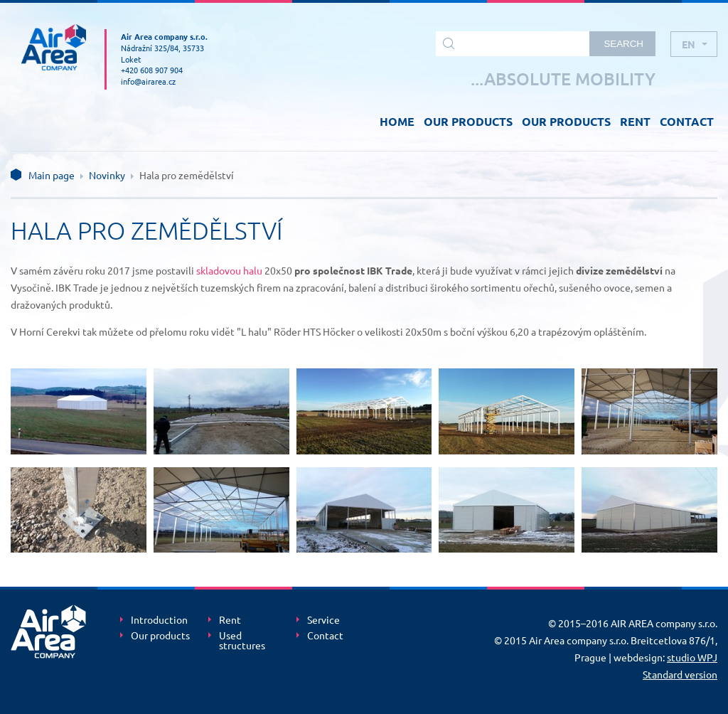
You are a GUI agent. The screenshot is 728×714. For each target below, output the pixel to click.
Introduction (159, 620)
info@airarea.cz (148, 81)
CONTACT (687, 121)
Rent (230, 620)
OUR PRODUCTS (468, 121)
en (689, 44)
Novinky (107, 175)
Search (623, 44)
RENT (635, 121)
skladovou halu (229, 270)
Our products (160, 636)
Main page (52, 175)
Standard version (680, 674)
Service (323, 620)
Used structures (242, 641)
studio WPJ (692, 657)
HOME (397, 121)
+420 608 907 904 (152, 70)
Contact (325, 636)
